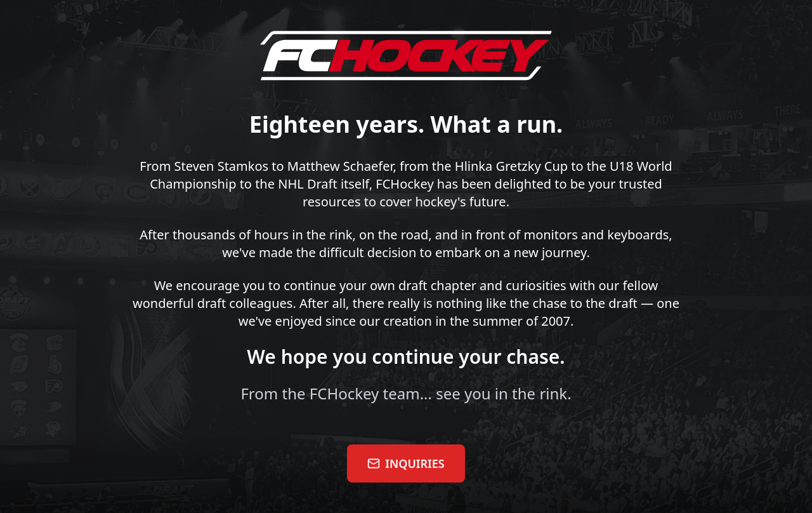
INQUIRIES (406, 463)
